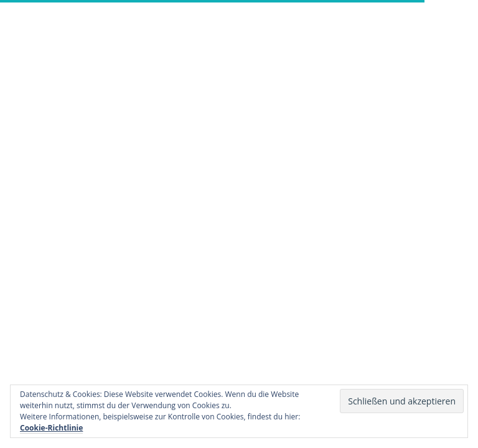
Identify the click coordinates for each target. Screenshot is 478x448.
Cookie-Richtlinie (51, 428)
